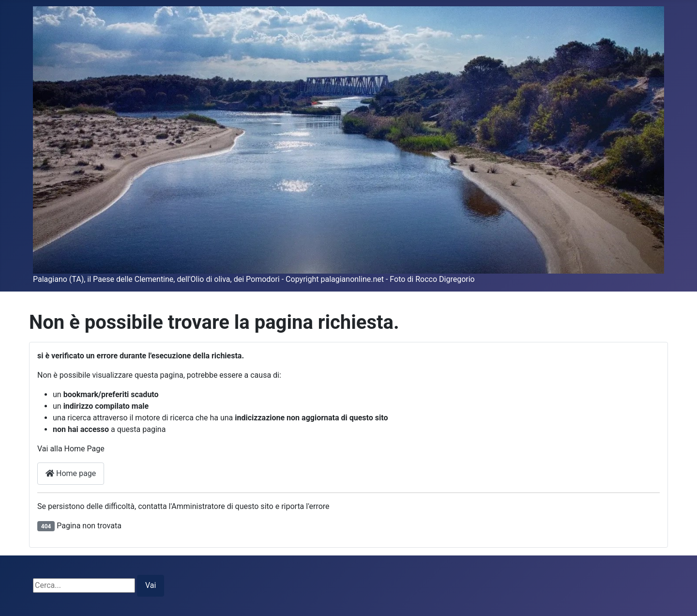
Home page (71, 473)
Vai (151, 585)
